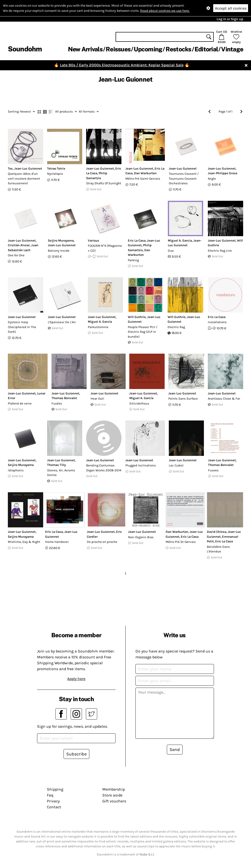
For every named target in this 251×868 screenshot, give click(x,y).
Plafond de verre (20, 403)
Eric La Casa (137, 240)
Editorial (206, 49)
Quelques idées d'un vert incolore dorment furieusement (24, 178)
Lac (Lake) (176, 465)
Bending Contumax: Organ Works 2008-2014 (104, 468)
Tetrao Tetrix (56, 168)
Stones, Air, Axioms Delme (61, 473)
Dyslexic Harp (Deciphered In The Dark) (22, 327)
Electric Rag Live (220, 251)
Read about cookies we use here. (165, 11)
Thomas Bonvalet (64, 398)
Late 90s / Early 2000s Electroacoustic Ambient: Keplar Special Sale (122, 65)
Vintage (232, 49)
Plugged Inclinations (141, 465)
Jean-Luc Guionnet (28, 168)
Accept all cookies (231, 8)
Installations (217, 322)
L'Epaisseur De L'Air (62, 322)
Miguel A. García (100, 322)
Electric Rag (176, 327)
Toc (10, 168)
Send (175, 750)
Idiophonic (16, 470)
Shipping (55, 789)
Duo (171, 251)
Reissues (118, 49)
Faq (50, 795)
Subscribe (76, 754)
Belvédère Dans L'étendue (218, 549)
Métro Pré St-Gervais (181, 542)
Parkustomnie (98, 327)
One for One (16, 255)
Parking (133, 260)
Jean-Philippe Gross (223, 173)
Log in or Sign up (230, 19)
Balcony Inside (59, 251)
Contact (54, 807)
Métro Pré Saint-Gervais (143, 179)
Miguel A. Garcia (180, 240)
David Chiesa (217, 532)
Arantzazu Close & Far (224, 398)
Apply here (76, 679)
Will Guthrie (137, 317)
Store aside (112, 795)
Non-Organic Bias (141, 537)
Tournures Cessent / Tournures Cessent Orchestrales (184, 178)
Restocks (178, 49)
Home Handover (57, 542)
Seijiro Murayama (61, 240)
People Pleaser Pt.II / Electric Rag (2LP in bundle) (143, 332)
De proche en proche (102, 542)
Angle (212, 179)
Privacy (53, 801)
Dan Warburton (145, 173)
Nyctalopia (55, 174)
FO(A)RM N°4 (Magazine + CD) (105, 248)
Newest (21, 111)
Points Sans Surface (183, 398)
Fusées (57, 403)
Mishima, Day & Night (24, 542)
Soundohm (25, 49)
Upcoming (148, 49)
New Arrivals (85, 49)
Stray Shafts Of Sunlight (104, 183)
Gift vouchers (114, 801)
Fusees (213, 470)
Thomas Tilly (56, 465)
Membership (114, 789)
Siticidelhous (139, 403)
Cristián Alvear (19, 245)
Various (93, 240)
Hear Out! (97, 398)
